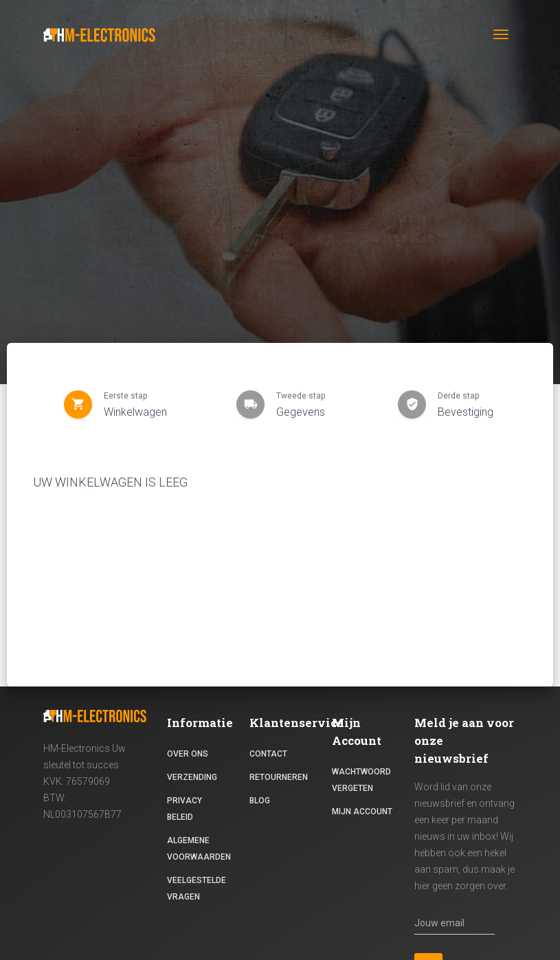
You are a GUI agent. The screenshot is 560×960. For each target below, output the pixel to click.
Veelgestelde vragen (197, 889)
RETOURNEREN (279, 777)
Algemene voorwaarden (199, 849)
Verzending (192, 777)
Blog (260, 801)
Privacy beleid (184, 809)
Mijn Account (362, 812)
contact (268, 754)
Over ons (188, 754)
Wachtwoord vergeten (361, 780)
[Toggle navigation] (501, 34)
